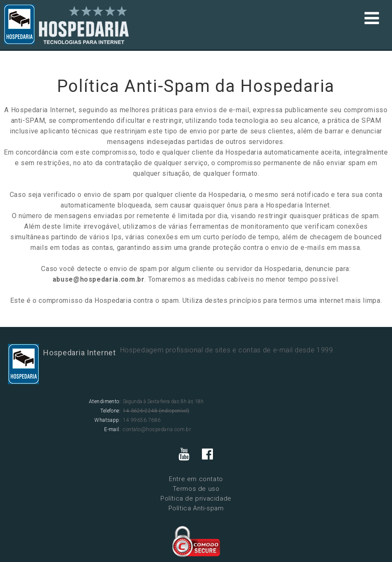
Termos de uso (196, 489)
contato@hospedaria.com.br (157, 429)
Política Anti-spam (196, 508)
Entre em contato (196, 479)
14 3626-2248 (140, 411)
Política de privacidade (196, 498)
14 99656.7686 (142, 420)
